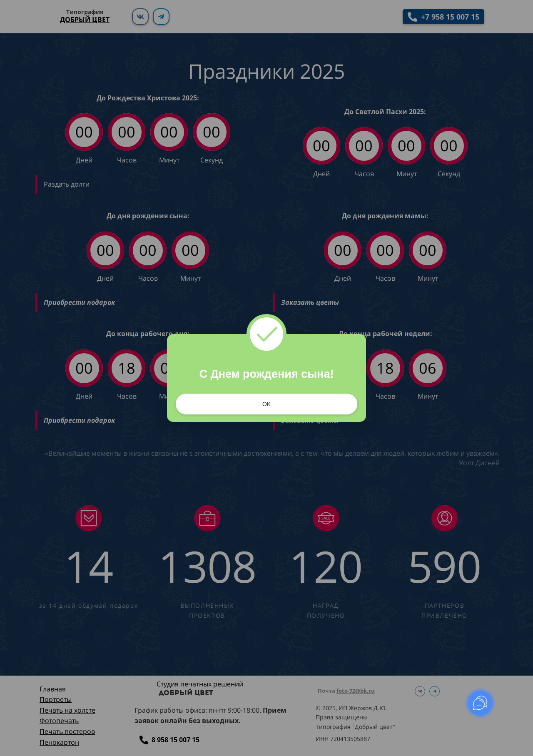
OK (266, 404)
